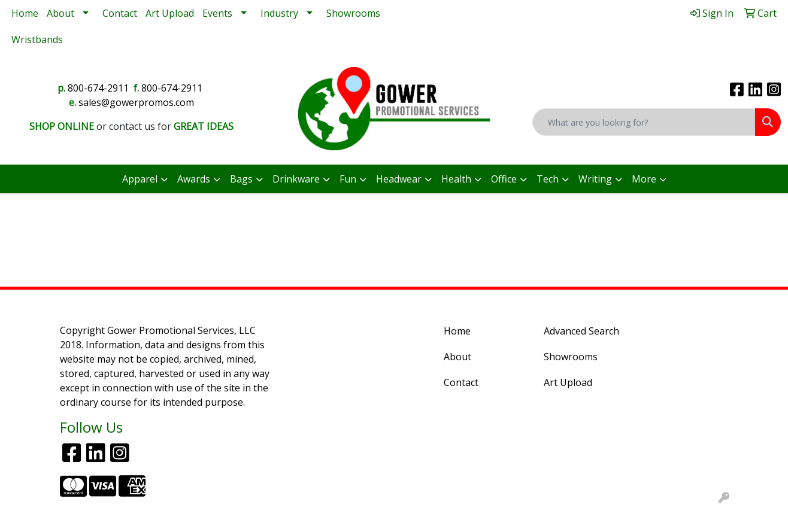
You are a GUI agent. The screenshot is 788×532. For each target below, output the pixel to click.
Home (25, 13)
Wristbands (37, 39)
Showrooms (353, 13)
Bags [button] (241, 179)
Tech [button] (548, 179)
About (60, 13)
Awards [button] (194, 179)
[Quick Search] (644, 122)
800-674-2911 (98, 88)
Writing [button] (595, 179)
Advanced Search (581, 331)
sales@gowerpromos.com (136, 102)
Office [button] (504, 179)
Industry (279, 13)
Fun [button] (348, 179)
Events (217, 13)
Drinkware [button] (296, 179)
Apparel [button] (140, 179)
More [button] (644, 179)
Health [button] (456, 179)
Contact (120, 13)
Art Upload (170, 13)
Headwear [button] (399, 179)
